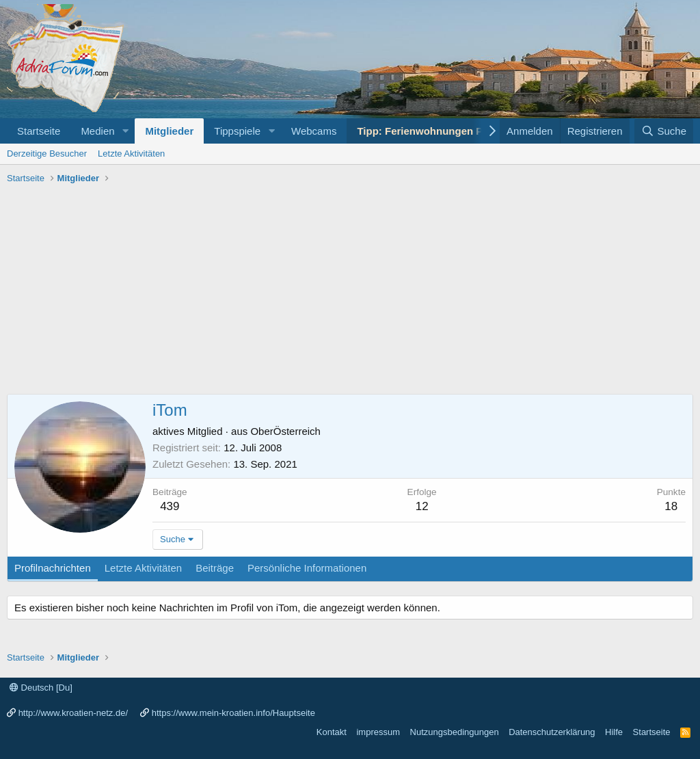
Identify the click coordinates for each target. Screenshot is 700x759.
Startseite (39, 131)
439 (170, 506)
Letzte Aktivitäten (131, 154)
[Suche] (664, 131)
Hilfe (614, 732)
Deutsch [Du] (41, 688)
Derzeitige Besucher (47, 154)
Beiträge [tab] (215, 568)
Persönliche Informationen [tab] (307, 568)
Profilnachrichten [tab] (53, 568)
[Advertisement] (350, 291)
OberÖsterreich (285, 431)
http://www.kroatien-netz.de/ (73, 713)
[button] (125, 131)
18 (671, 506)
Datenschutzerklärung (552, 732)
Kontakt (332, 732)
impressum (378, 732)
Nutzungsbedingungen (455, 732)
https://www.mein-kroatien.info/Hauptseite (233, 713)
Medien (97, 131)
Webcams (314, 131)
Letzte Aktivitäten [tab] (143, 568)
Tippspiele (237, 131)
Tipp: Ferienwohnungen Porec (431, 131)
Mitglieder (169, 131)
